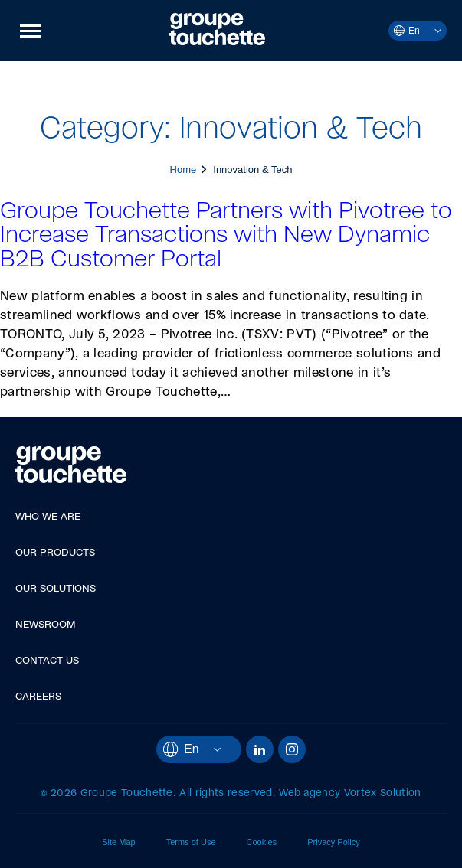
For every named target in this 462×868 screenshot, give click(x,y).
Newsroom (46, 625)
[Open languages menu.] (431, 31)
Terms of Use (191, 842)
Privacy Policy (333, 842)
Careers (38, 697)
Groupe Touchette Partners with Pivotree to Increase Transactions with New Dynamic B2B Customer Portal (226, 235)
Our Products (55, 553)
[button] (30, 31)
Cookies (262, 842)
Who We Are (48, 517)
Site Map (118, 842)
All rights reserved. (227, 793)
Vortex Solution (383, 793)
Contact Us (47, 661)
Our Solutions (56, 589)
